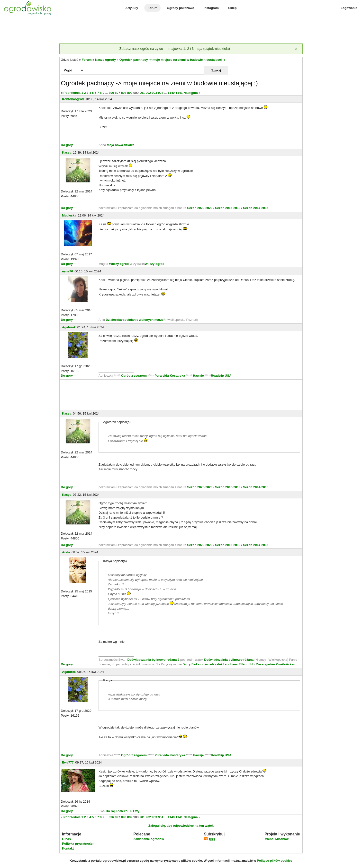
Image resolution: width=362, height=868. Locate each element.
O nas (66, 839)
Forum (152, 8)
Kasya (67, 152)
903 (154, 93)
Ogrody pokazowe (181, 8)
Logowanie (349, 8)
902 (148, 93)
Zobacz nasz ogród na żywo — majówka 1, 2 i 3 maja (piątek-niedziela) (175, 49)
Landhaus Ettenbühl (238, 664)
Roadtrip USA (221, 376)
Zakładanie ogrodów (149, 839)
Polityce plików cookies (275, 861)
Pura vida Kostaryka (170, 376)
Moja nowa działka (121, 145)
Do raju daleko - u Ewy (123, 811)
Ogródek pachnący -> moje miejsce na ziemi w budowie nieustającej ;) (172, 60)
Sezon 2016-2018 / (229, 208)
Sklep (232, 8)
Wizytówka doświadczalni (203, 664)
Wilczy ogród (119, 264)
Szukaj (216, 70)
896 (111, 93)
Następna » (192, 93)
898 (124, 93)
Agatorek (69, 327)
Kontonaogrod (73, 99)
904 (161, 93)
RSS (209, 839)
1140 (171, 93)
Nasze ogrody (105, 60)
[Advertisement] (181, 30)
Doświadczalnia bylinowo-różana (229, 660)
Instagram (211, 8)
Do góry (67, 145)
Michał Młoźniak (276, 839)
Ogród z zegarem (134, 376)
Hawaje (198, 376)
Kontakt (68, 848)
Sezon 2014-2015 (256, 208)
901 (142, 93)
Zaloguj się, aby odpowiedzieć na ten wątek (181, 826)
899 (130, 93)
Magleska (69, 215)
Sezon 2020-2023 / (201, 208)
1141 (179, 93)
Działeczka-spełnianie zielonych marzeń (135, 320)
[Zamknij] (296, 49)
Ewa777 (68, 762)
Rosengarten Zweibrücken (276, 664)
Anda (66, 552)
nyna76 (68, 271)
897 (118, 93)
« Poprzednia (71, 93)
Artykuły (132, 8)
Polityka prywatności (78, 844)
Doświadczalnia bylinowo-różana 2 (154, 660)
